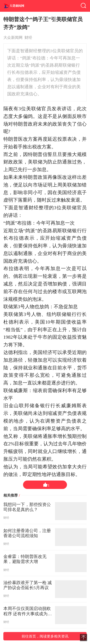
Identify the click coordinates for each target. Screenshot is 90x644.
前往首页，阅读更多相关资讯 (45, 636)
